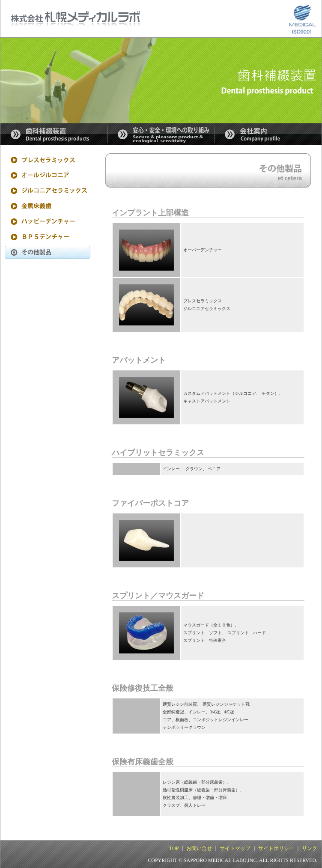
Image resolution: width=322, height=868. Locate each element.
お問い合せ (199, 848)
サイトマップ (235, 848)
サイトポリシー (276, 848)
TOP (174, 848)
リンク (310, 848)
